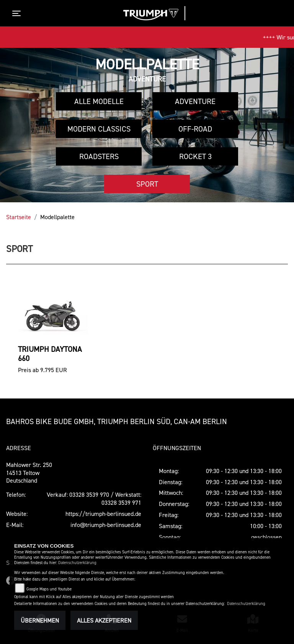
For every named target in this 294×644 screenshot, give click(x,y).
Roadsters (99, 156)
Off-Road (195, 129)
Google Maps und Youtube (49, 589)
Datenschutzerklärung (77, 563)
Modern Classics (99, 129)
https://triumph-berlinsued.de (103, 514)
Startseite (19, 217)
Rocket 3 (195, 156)
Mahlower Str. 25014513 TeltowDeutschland (29, 473)
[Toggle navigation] (18, 13)
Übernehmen (40, 620)
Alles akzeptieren (104, 620)
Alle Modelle (99, 101)
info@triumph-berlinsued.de (106, 525)
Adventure (195, 101)
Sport (147, 184)
